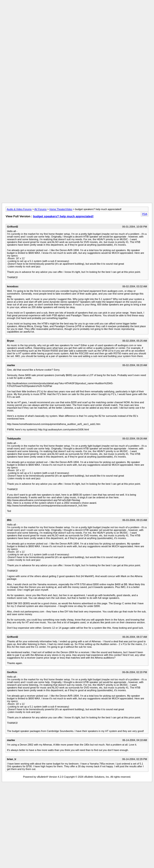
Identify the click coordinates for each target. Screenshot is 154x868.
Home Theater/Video (61, 209)
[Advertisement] (77, 34)
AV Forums (40, 209)
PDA (145, 214)
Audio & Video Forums (19, 209)
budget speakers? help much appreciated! (63, 216)
